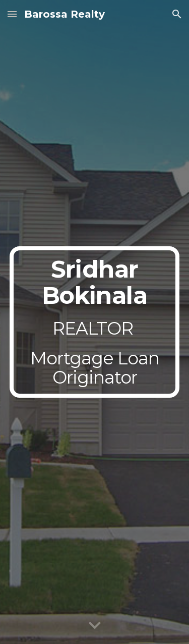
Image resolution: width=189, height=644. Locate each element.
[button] (12, 14)
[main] (95, 322)
